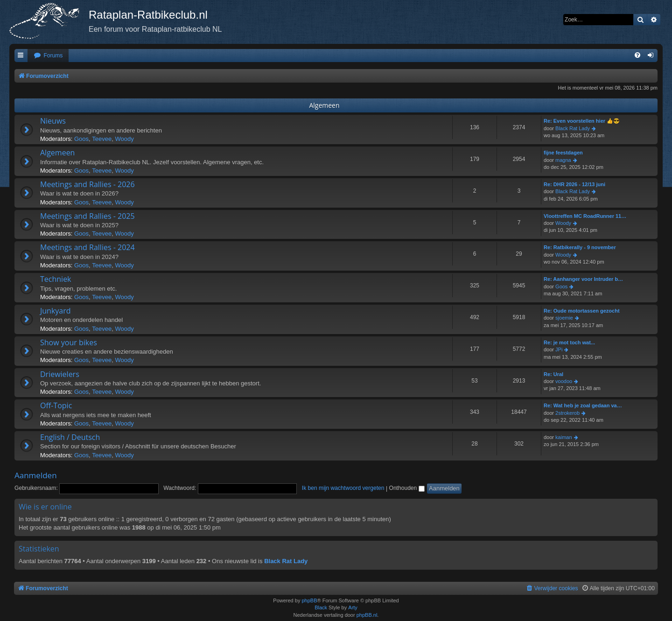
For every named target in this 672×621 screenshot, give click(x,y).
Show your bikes (69, 342)
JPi (559, 349)
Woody (124, 139)
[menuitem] (48, 56)
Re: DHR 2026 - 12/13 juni (574, 184)
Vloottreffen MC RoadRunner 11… (585, 216)
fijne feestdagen (563, 153)
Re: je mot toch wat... (569, 342)
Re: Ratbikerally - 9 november (580, 247)
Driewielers (60, 374)
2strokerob (567, 413)
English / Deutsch (70, 437)
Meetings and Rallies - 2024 (87, 247)
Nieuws (53, 121)
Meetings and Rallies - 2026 (87, 184)
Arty (353, 607)
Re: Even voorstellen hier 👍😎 (582, 121)
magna (563, 160)
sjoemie (564, 318)
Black (321, 607)
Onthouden (406, 488)
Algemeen (324, 105)
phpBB (309, 600)
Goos (81, 139)
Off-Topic (56, 405)
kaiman (563, 437)
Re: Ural (553, 374)
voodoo (564, 381)
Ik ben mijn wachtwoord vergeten (343, 488)
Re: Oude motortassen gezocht (582, 311)
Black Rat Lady (573, 128)
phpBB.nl (367, 615)
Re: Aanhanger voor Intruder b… (583, 279)
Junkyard (56, 311)
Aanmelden (36, 475)
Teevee (102, 139)
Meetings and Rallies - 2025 (87, 216)
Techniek (56, 279)
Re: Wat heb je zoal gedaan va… (583, 405)
